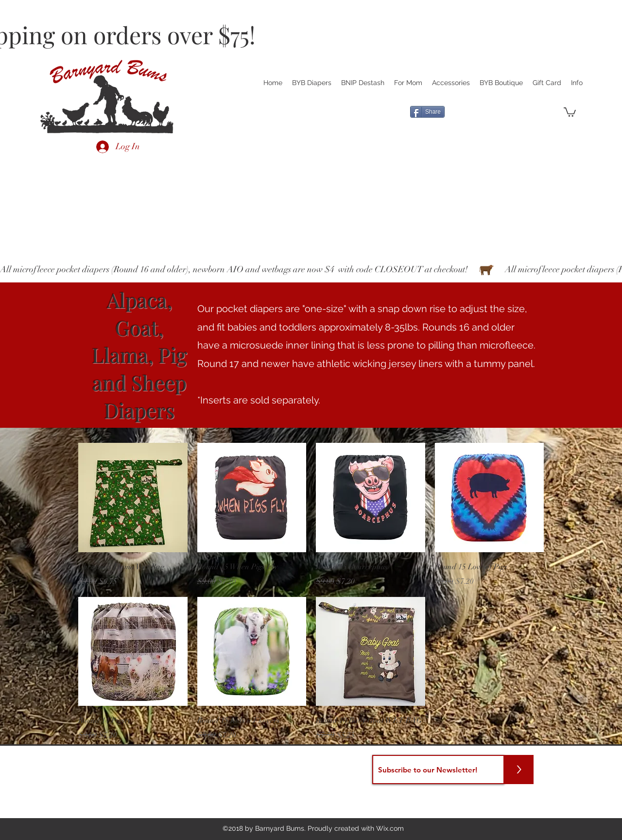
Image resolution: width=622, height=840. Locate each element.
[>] (519, 770)
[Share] (427, 112)
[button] (570, 112)
